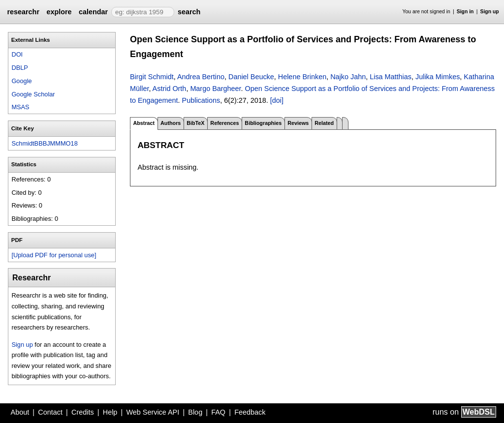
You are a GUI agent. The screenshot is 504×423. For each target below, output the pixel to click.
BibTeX (195, 123)
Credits (83, 412)
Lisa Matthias (391, 77)
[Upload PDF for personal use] (54, 255)
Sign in (465, 12)
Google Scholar (33, 94)
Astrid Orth (170, 89)
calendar (93, 12)
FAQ (218, 412)
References (224, 123)
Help (110, 412)
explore (59, 12)
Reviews (298, 123)
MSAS (20, 107)
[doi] (277, 100)
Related (324, 123)
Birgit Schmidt (152, 77)
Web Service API (153, 412)
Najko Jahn (348, 77)
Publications (201, 100)
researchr (23, 12)
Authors (171, 123)
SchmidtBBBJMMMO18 (44, 143)
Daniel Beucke (251, 77)
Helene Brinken (302, 77)
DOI (17, 54)
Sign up (490, 12)
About (20, 412)
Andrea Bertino (201, 77)
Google (21, 81)
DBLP (19, 68)
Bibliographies (263, 123)
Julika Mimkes (438, 77)
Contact (50, 412)
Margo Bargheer (215, 89)
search (189, 12)
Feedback (250, 412)
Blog (195, 412)
